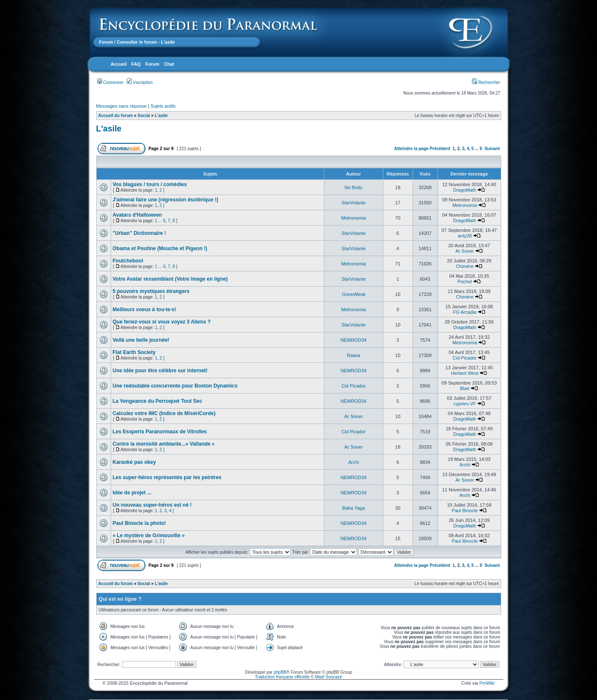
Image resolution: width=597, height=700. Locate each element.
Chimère (465, 266)
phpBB (280, 672)
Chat (169, 64)
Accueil (119, 64)
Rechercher (486, 82)
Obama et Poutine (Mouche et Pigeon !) (160, 248)
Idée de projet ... (132, 493)
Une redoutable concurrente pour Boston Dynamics (175, 386)
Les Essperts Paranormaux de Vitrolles (160, 432)
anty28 (464, 236)
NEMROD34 (353, 340)
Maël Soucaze (328, 677)
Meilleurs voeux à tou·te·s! (145, 310)
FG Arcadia (464, 312)
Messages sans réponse (121, 106)
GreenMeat (353, 294)
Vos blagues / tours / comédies (150, 184)
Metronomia (465, 205)
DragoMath (465, 190)
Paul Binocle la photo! (139, 523)
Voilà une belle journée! (141, 340)
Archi (353, 462)
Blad (465, 388)
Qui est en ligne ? (120, 599)
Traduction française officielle (282, 677)
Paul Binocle (464, 510)
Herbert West (465, 373)
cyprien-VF (464, 404)
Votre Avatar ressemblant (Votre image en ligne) (170, 279)
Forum (106, 42)
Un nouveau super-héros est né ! (152, 505)
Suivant (492, 149)
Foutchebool (128, 261)
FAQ (136, 64)
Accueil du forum (116, 116)
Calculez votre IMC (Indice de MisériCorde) (164, 413)
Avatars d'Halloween (137, 215)
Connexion (110, 82)
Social (144, 116)
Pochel (465, 282)
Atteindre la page (411, 149)
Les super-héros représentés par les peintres (167, 477)
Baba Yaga (353, 508)
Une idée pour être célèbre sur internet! (160, 371)
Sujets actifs (163, 106)
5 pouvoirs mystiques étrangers (151, 291)
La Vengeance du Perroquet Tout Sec (158, 401)
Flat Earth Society (134, 352)
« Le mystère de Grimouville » (149, 535)
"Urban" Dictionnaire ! (139, 233)
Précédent (440, 149)
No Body (354, 187)
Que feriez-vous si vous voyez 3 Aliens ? (162, 322)
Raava (354, 355)
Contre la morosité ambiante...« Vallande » (164, 444)
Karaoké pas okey (134, 462)
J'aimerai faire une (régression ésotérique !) (166, 200)
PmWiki (487, 683)
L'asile (161, 116)
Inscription (139, 82)
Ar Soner (464, 251)
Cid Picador (465, 358)
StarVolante (353, 203)
